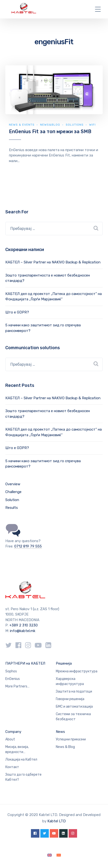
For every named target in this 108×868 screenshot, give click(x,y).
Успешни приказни (71, 739)
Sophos (11, 671)
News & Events (22, 125)
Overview (13, 484)
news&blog (50, 125)
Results (12, 508)
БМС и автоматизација (74, 707)
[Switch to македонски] (59, 855)
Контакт (12, 767)
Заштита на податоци (74, 691)
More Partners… (17, 686)
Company (13, 732)
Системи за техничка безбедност (73, 717)
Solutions (75, 125)
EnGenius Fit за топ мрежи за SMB (50, 131)
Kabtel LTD (57, 821)
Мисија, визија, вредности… (17, 749)
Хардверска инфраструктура (70, 681)
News (60, 732)
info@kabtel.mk (23, 631)
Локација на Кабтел (21, 759)
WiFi (92, 125)
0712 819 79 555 (28, 546)
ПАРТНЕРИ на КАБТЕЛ (25, 663)
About (10, 739)
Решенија (64, 663)
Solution (12, 500)
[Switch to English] (50, 855)
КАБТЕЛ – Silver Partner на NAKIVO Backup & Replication (53, 262)
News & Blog (65, 747)
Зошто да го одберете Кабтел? (23, 777)
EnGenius (13, 679)
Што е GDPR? (17, 312)
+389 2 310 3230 (23, 625)
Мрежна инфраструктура (77, 671)
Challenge (13, 492)
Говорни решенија (70, 699)
